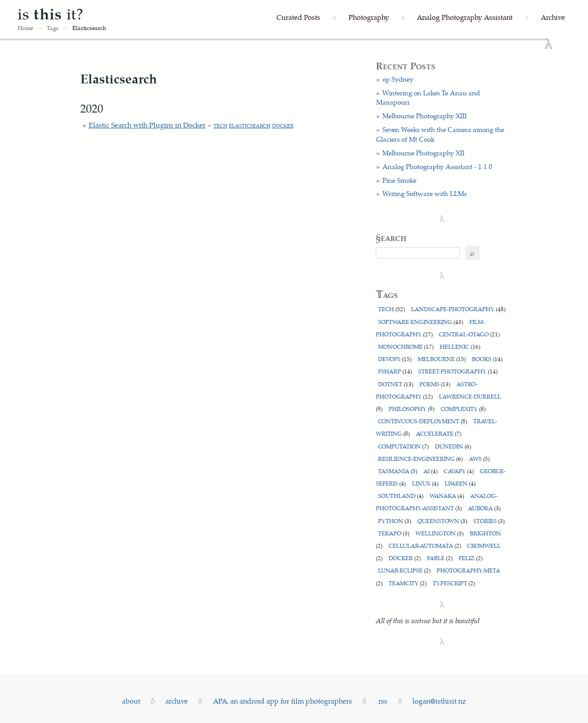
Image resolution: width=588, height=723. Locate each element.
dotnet (396, 384)
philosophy (412, 409)
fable (440, 558)
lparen (460, 483)
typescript (454, 583)
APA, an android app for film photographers (283, 701)
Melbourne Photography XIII (425, 116)
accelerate (439, 433)
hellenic (460, 346)
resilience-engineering (420, 458)
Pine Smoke (399, 180)
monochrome (406, 346)
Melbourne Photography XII (423, 153)
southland (401, 495)
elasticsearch (250, 126)
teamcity (408, 583)
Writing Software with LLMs (425, 193)
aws (479, 458)
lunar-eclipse (404, 570)
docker (283, 126)
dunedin (453, 446)
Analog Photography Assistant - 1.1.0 (437, 166)
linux (425, 483)
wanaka (447, 495)
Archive (553, 17)
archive (177, 701)
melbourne (442, 359)
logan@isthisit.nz (439, 701)
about (131, 701)
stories (489, 521)
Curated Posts (298, 17)
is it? (51, 13)
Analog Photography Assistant (465, 17)
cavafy (459, 471)
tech (220, 126)
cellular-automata (425, 545)
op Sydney (398, 79)
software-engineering (421, 322)
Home (25, 28)
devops (395, 359)
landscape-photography (458, 309)
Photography (369, 17)
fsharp (395, 371)
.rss (382, 701)
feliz (471, 558)
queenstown (442, 521)
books (487, 359)
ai (431, 471)
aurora (484, 508)
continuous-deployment (423, 421)
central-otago (469, 334)
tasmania (398, 471)
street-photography (458, 371)
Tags (53, 28)
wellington (440, 533)
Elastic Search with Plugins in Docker (147, 125)
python (395, 521)
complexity (463, 409)
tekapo (394, 533)
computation (403, 446)
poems (435, 384)
